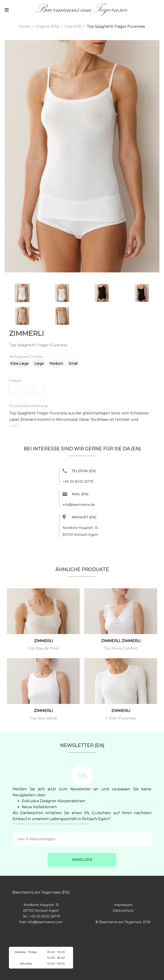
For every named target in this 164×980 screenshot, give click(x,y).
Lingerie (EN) (47, 26)
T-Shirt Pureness (121, 718)
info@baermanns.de (79, 505)
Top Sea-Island (43, 718)
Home (25, 26)
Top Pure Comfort (121, 648)
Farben (15, 381)
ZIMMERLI (27, 333)
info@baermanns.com (45, 922)
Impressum (123, 905)
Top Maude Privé (43, 648)
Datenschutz (123, 911)
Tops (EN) (73, 26)
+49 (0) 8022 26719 (78, 482)
